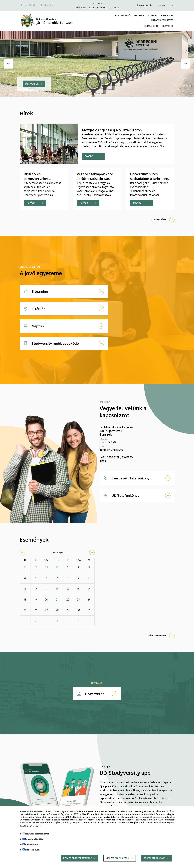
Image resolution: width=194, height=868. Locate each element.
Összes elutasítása (118, 863)
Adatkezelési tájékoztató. (131, 827)
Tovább (89, 156)
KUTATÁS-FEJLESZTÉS (162, 20)
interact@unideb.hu (111, 450)
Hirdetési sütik (32, 854)
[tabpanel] (97, 64)
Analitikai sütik (32, 849)
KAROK (99, 4)
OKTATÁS (139, 15)
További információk (31, 831)
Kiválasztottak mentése (78, 863)
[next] (92, 552)
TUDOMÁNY (153, 15)
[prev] (22, 552)
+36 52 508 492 (29, 5)
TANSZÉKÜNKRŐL (122, 15)
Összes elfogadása (154, 863)
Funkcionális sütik (34, 844)
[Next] (185, 64)
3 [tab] (98, 94)
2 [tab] (95, 94)
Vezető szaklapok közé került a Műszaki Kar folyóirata (95, 179)
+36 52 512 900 (108, 442)
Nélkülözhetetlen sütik (37, 838)
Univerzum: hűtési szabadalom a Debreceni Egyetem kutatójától (150, 179)
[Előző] (9, 64)
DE (93, 4)
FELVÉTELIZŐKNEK (151, 26)
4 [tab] (101, 94)
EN (160, 6)
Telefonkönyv (49, 5)
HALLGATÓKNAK (167, 26)
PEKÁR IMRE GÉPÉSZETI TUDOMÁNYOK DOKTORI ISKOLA (97, 8)
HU (163, 6)
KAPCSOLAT (167, 15)
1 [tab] (92, 94)
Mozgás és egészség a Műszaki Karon (112, 130)
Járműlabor (32, 84)
